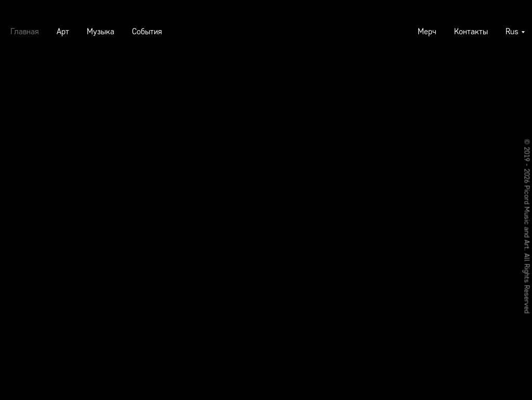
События (147, 31)
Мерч (427, 31)
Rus (512, 31)
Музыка (101, 31)
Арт (63, 31)
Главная (25, 31)
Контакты (471, 31)
